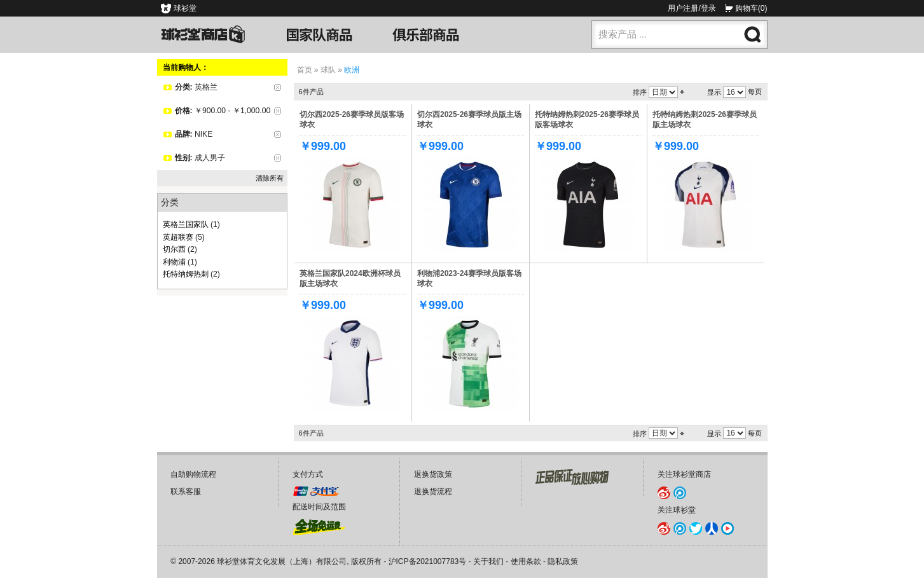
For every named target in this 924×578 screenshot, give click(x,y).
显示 (714, 92)
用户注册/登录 (692, 8)
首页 (305, 70)
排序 (640, 92)
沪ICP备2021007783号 (428, 561)
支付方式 (308, 474)
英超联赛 (178, 237)
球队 (328, 70)
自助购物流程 (193, 474)
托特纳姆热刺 (186, 274)
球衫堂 (185, 8)
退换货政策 (433, 474)
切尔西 (174, 249)
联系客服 (186, 492)
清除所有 (270, 178)
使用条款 (526, 561)
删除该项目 (278, 87)
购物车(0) (751, 8)
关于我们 (488, 561)
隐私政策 (563, 561)
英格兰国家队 (186, 224)
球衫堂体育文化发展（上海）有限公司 (282, 561)
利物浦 (174, 262)
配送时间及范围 (319, 507)
